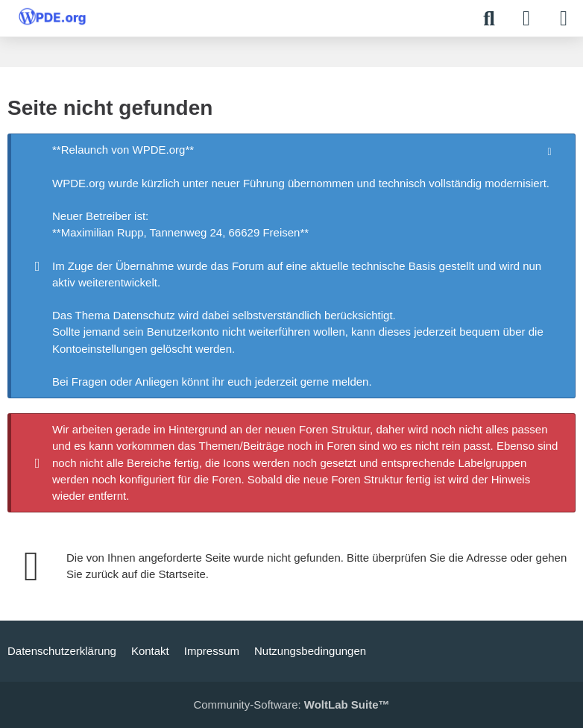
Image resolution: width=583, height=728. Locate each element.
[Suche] (489, 19)
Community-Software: (291, 705)
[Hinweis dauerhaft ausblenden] (551, 151)
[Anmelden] (526, 19)
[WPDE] (52, 16)
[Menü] (564, 19)
